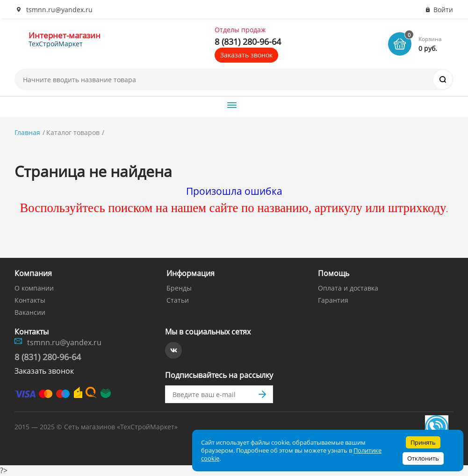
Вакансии (30, 312)
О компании (34, 288)
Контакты (30, 300)
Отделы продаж (240, 30)
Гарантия (333, 300)
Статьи (178, 300)
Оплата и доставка (348, 288)
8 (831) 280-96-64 (248, 42)
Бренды (179, 288)
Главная (27, 132)
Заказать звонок (246, 55)
